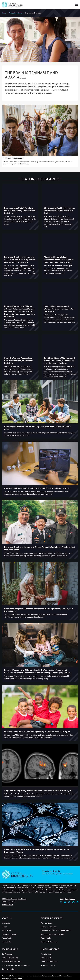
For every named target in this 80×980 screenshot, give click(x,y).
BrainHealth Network (49, 933)
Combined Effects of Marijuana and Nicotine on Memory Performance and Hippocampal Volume (59, 352)
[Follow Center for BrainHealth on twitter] (61, 894)
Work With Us (7, 930)
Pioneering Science (16, 13)
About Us (7, 910)
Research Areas (47, 915)
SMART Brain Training (10, 949)
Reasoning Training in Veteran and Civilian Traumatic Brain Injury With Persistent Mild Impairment (20, 251)
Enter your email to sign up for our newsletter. (57, 865)
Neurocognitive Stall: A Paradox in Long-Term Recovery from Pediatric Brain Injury (20, 202)
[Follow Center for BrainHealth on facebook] (73, 894)
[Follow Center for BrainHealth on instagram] (69, 894)
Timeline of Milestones (50, 953)
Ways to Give (7, 922)
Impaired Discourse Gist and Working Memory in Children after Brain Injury (59, 300)
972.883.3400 (8, 896)
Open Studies (46, 930)
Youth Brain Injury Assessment (14, 150)
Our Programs (7, 946)
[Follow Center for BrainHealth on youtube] (65, 894)
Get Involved (46, 949)
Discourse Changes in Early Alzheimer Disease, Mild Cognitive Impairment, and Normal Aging (59, 251)
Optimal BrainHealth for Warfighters (15, 957)
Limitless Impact (50, 941)
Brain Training (10, 941)
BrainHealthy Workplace (11, 953)
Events (4, 918)
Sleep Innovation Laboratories (52, 926)
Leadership (6, 915)
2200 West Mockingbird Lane (14, 890)
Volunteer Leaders (9, 926)
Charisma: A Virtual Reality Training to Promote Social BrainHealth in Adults (59, 202)
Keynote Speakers (9, 961)
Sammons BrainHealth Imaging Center (56, 922)
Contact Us (6, 933)
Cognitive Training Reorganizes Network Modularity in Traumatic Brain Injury (19, 352)
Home (4, 13)
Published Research (48, 918)
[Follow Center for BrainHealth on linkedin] (77, 894)
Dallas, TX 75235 (8, 893)
